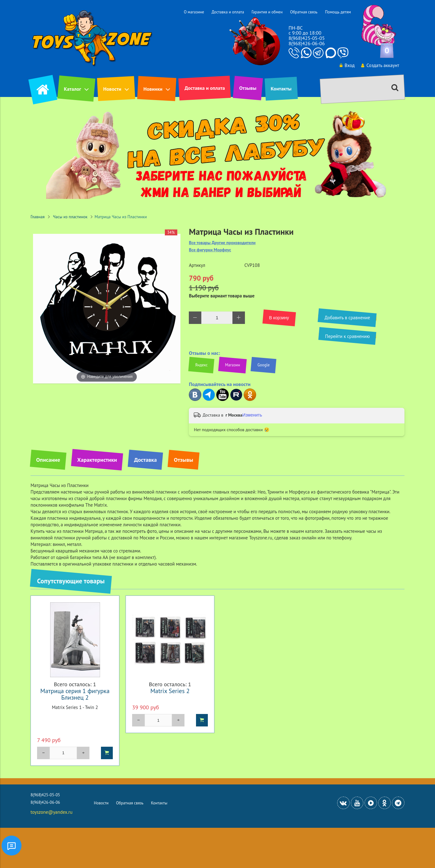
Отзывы (248, 88)
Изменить (252, 415)
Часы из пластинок (70, 217)
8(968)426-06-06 (307, 43)
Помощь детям (338, 12)
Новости (112, 89)
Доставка (145, 460)
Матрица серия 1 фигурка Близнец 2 (75, 694)
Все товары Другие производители (222, 243)
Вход (347, 65)
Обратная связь (304, 12)
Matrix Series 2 (170, 691)
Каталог (72, 89)
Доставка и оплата (228, 12)
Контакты (281, 89)
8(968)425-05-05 (307, 38)
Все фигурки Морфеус (210, 250)
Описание (48, 460)
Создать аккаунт (380, 65)
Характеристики (97, 460)
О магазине (194, 12)
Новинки (153, 89)
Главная (38, 217)
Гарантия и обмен (267, 12)
